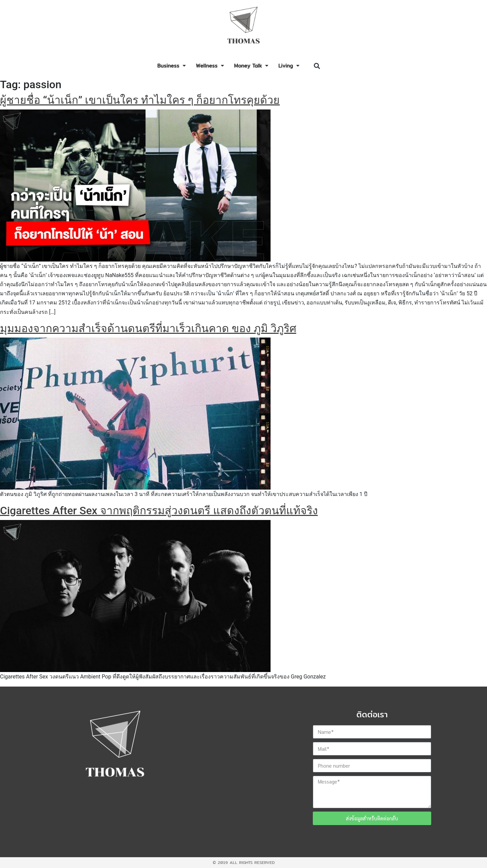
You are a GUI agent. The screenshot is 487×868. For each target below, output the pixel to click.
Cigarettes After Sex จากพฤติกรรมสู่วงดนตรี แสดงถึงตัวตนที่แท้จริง (159, 511)
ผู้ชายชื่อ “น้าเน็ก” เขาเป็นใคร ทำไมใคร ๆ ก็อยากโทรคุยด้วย (140, 100)
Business (171, 66)
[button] (317, 66)
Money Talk (251, 66)
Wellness (210, 66)
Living (289, 66)
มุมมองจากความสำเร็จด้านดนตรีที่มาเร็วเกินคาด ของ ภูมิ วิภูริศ (148, 328)
